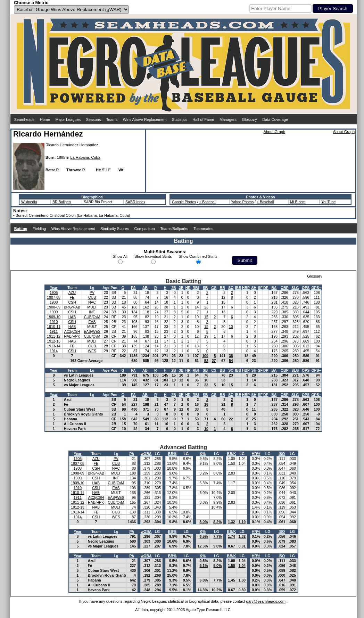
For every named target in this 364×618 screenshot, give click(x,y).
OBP (285, 288)
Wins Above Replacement (145, 120)
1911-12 (54, 336)
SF (260, 288)
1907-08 (54, 297)
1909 (54, 312)
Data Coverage (275, 120)
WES (96, 331)
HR (188, 288)
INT (92, 312)
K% (203, 454)
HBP (246, 288)
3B (181, 288)
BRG (68, 307)
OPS (306, 288)
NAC (92, 302)
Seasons (94, 120)
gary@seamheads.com (266, 601)
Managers (228, 120)
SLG (295, 288)
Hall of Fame (203, 120)
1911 (54, 331)
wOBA (146, 454)
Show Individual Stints (153, 256)
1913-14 (54, 346)
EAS (92, 322)
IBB (238, 288)
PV (92, 292)
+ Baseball (208, 202)
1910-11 (54, 327)
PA (133, 288)
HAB (77, 307)
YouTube (328, 202)
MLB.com (298, 202)
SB (205, 288)
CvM (97, 317)
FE (72, 297)
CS (214, 288)
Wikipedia (29, 202)
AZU (72, 292)
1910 (54, 322)
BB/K (232, 454)
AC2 (68, 331)
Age (106, 288)
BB (222, 288)
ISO (282, 454)
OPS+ (316, 288)
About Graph (274, 132)
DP (266, 288)
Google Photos (184, 202)
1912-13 (54, 341)
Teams (112, 120)
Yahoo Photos (242, 202)
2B (173, 288)
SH (254, 288)
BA (274, 288)
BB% (172, 454)
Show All (120, 256)
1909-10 (54, 317)
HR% (256, 454)
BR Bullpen (62, 202)
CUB (92, 297)
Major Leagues (68, 120)
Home (45, 120)
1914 (54, 351)
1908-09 (54, 307)
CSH (72, 302)
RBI (196, 288)
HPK (76, 336)
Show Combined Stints (198, 256)
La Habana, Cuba (85, 157)
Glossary (249, 120)
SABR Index (135, 202)
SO (231, 288)
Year (53, 288)
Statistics (180, 120)
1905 (54, 292)
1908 (54, 302)
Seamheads (24, 120)
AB (145, 288)
